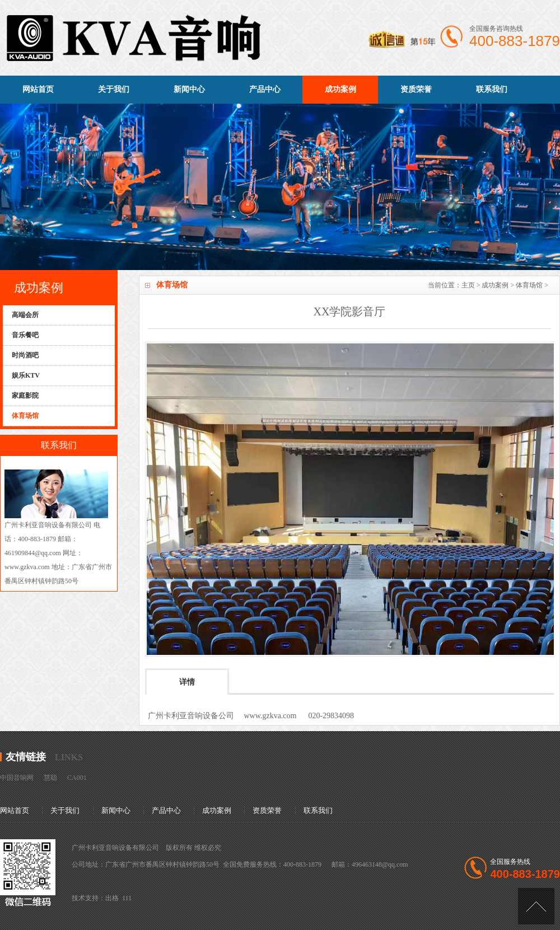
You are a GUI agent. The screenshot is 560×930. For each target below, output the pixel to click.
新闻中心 (189, 89)
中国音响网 (17, 778)
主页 (468, 285)
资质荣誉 (416, 89)
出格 (112, 898)
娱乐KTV (26, 375)
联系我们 (492, 89)
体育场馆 (529, 285)
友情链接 (26, 757)
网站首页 (38, 89)
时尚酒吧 (25, 355)
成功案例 (340, 89)
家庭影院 (25, 396)
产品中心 (265, 89)
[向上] (536, 906)
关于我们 (114, 89)
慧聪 (50, 778)
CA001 (77, 778)
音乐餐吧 (25, 335)
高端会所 (25, 315)
